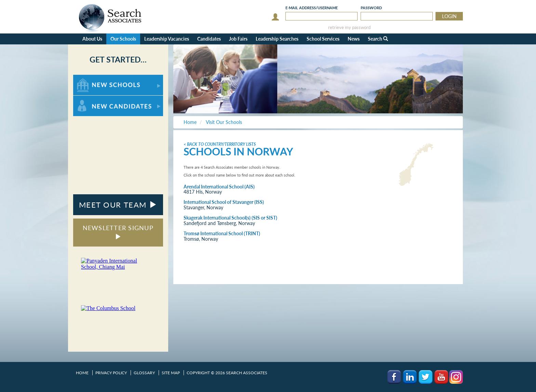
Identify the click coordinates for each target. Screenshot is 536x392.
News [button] (354, 39)
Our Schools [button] (123, 39)
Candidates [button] (209, 39)
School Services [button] (323, 39)
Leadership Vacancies (167, 39)
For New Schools (91, 78)
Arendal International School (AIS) (219, 187)
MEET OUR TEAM (118, 205)
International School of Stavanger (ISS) (224, 202)
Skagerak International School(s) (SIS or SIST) (230, 218)
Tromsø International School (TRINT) (222, 233)
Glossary (144, 373)
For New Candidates (95, 99)
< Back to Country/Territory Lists (220, 144)
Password (371, 8)
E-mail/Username (312, 8)
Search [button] (378, 39)
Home (82, 373)
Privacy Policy (111, 373)
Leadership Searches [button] (277, 39)
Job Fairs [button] (238, 39)
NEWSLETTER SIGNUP (118, 232)
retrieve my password (349, 27)
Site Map (171, 373)
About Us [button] (92, 39)
